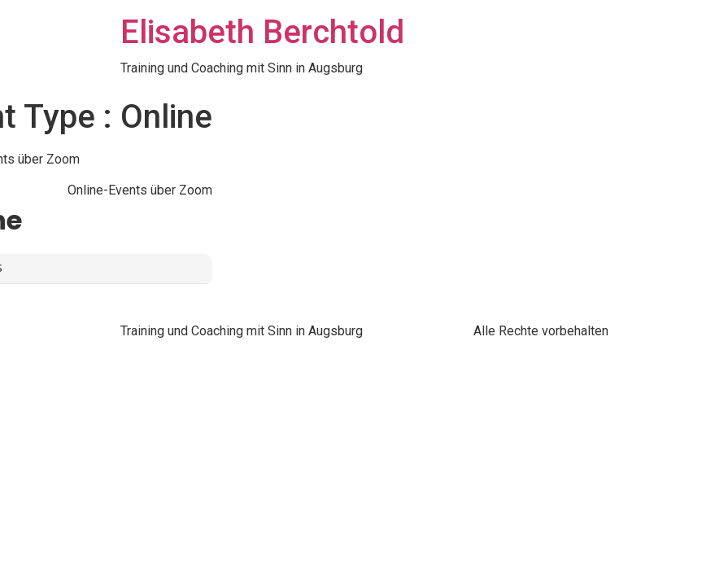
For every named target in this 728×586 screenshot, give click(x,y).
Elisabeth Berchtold (262, 32)
